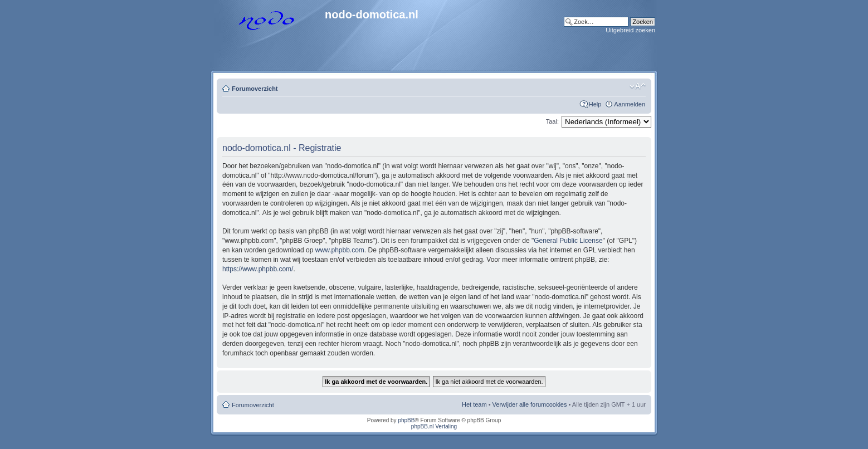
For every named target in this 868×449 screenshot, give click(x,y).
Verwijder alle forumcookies (530, 404)
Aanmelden (630, 104)
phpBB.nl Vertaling (434, 426)
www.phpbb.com (340, 250)
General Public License (568, 241)
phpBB (406, 420)
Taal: (552, 121)
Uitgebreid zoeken (630, 30)
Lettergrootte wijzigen (638, 86)
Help (595, 104)
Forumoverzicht (255, 89)
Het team (474, 404)
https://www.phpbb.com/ (258, 269)
